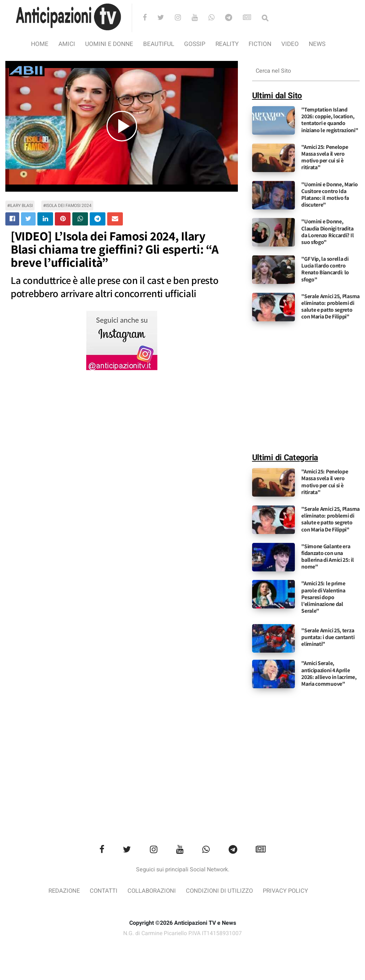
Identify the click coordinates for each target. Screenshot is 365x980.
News (317, 44)
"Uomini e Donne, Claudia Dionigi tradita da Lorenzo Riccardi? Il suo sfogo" (327, 232)
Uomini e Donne (109, 44)
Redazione (62, 891)
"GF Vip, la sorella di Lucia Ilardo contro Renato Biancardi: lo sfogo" (325, 269)
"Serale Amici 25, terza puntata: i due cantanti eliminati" (328, 637)
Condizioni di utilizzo (220, 891)
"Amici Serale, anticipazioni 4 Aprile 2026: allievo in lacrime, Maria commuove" (329, 673)
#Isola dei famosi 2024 (67, 206)
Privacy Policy (287, 891)
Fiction (260, 44)
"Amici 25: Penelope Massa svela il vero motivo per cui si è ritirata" (325, 157)
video (290, 44)
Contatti (102, 891)
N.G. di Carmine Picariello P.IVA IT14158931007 (183, 933)
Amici (67, 44)
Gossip (195, 44)
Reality (227, 44)
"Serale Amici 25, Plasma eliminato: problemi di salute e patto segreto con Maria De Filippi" (330, 307)
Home (40, 44)
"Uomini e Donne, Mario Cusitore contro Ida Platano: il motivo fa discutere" (329, 195)
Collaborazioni (151, 891)
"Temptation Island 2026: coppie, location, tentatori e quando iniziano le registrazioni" (330, 120)
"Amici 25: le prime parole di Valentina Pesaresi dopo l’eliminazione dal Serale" (323, 597)
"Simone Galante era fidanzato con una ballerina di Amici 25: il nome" (328, 557)
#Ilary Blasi (20, 206)
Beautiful (159, 44)
